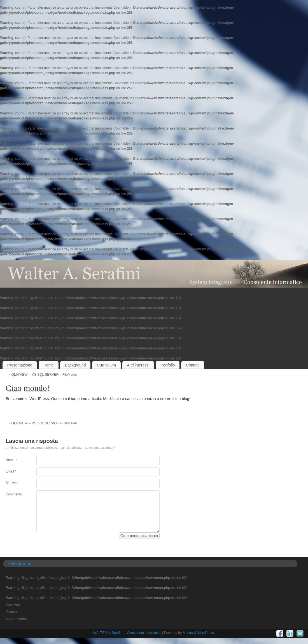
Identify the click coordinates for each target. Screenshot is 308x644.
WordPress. (206, 633)
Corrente (14, 605)
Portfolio (168, 365)
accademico (17, 619)
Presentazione (20, 365)
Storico (12, 612)
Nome (11, 460)
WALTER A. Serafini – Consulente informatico (127, 633)
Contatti (193, 365)
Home (49, 365)
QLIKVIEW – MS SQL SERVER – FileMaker (43, 375)
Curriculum (106, 365)
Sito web (12, 483)
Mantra (188, 633)
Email (11, 471)
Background (75, 365)
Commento (13, 494)
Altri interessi (138, 365)
